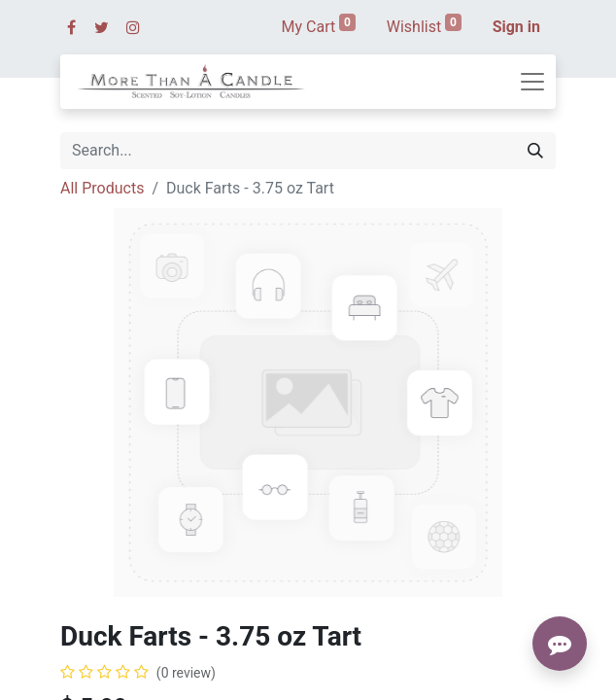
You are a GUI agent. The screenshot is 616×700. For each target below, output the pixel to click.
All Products (102, 188)
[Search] (535, 151)
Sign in (516, 27)
